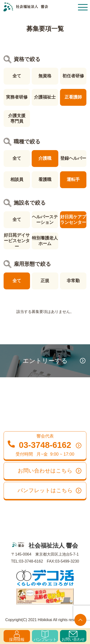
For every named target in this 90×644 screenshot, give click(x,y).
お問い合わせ (73, 636)
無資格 (45, 76)
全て (17, 76)
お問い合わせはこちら (50, 471)
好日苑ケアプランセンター (73, 220)
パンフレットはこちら (50, 491)
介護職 (45, 158)
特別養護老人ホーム (45, 241)
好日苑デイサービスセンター (17, 241)
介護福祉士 (45, 97)
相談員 (17, 179)
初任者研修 (73, 76)
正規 (45, 281)
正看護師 (73, 97)
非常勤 (73, 281)
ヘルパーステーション (45, 220)
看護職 (45, 179)
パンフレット (45, 636)
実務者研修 (17, 97)
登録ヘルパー (73, 158)
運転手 (73, 179)
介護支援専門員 (17, 118)
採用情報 (17, 636)
